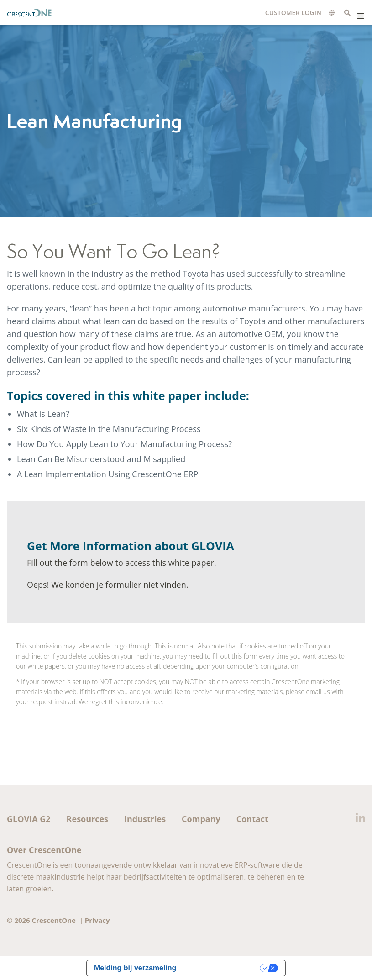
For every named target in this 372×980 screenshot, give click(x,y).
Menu (360, 16)
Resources (87, 819)
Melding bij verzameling (135, 968)
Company (201, 819)
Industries (145, 819)
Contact (252, 819)
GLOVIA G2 (29, 819)
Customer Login (293, 13)
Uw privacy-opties (223, 968)
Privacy (97, 920)
